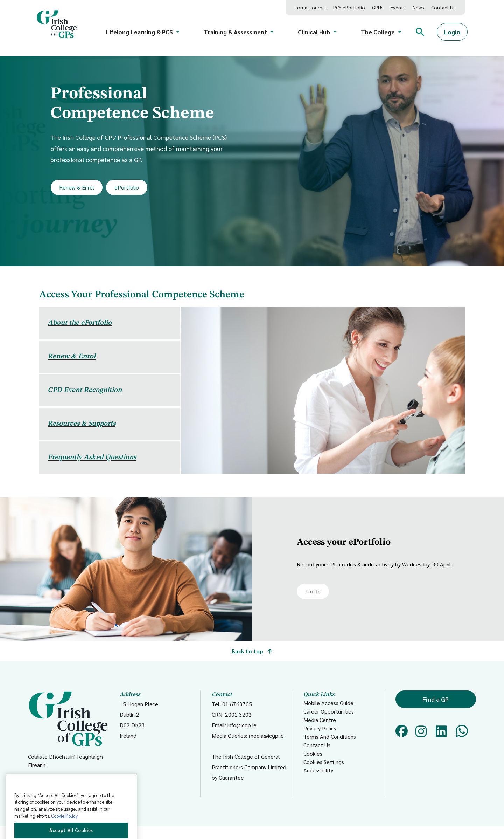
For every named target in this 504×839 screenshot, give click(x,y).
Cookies (313, 753)
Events (398, 7)
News (418, 7)
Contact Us (443, 7)
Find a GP (436, 699)
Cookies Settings (324, 762)
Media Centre (320, 720)
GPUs (378, 7)
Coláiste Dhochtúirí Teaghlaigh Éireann (68, 730)
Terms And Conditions (330, 737)
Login (452, 32)
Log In (313, 591)
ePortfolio (127, 187)
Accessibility (318, 770)
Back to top (252, 651)
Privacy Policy (320, 728)
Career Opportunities (329, 711)
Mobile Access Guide (328, 703)
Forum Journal (310, 7)
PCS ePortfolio (349, 7)
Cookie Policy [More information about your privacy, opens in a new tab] (64, 829)
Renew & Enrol (77, 187)
